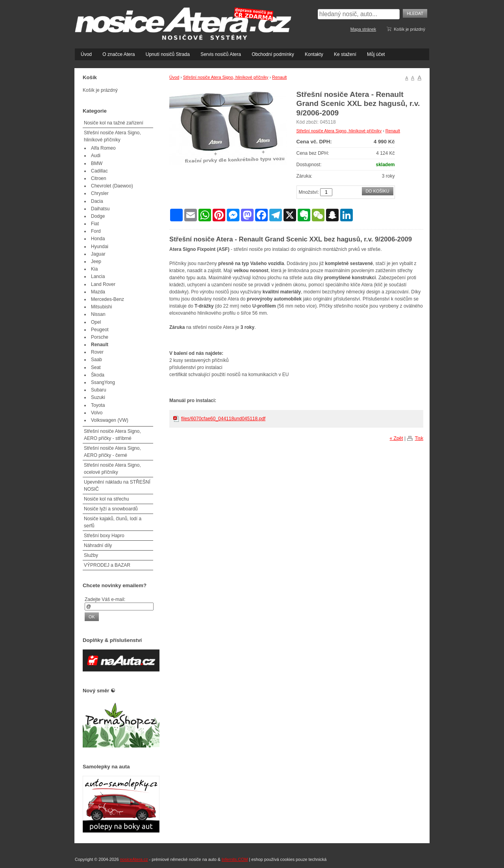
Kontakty (314, 54)
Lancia (98, 276)
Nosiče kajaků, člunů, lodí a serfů (113, 522)
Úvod (86, 54)
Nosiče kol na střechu (107, 499)
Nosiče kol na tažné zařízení (114, 123)
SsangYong (103, 382)
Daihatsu (100, 209)
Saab (96, 360)
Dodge (98, 216)
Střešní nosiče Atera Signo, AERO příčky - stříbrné (112, 435)
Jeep (96, 262)
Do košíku (378, 191)
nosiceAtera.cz (134, 859)
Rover (97, 352)
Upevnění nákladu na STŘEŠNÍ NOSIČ (117, 486)
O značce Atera (119, 54)
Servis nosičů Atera (221, 54)
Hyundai (100, 247)
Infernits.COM (235, 859)
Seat (96, 367)
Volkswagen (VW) (110, 420)
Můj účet (376, 54)
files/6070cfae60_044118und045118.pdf (223, 419)
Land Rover (103, 284)
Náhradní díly (98, 545)
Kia (94, 269)
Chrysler (100, 193)
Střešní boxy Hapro (104, 536)
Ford (96, 231)
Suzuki (98, 397)
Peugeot (100, 330)
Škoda (98, 375)
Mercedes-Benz (107, 299)
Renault (279, 77)
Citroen (99, 178)
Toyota (98, 405)
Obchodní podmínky (273, 54)
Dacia (97, 201)
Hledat (415, 13)
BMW (97, 163)
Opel (96, 322)
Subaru (99, 390)
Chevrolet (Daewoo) (112, 186)
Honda (98, 239)
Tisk (419, 438)
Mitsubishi (101, 307)
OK (92, 617)
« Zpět (397, 438)
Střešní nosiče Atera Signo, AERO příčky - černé (112, 452)
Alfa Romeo (103, 148)
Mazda (98, 292)
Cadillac (99, 171)
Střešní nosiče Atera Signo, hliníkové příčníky (226, 77)
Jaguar (98, 254)
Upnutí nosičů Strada (168, 54)
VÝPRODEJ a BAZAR (107, 565)
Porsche (100, 337)
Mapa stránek (363, 29)
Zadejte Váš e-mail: (105, 599)
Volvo (97, 413)
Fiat (95, 224)
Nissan (98, 314)
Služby (91, 555)
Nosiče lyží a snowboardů (111, 509)
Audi (96, 156)
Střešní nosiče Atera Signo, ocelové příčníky (112, 469)
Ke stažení (345, 54)
